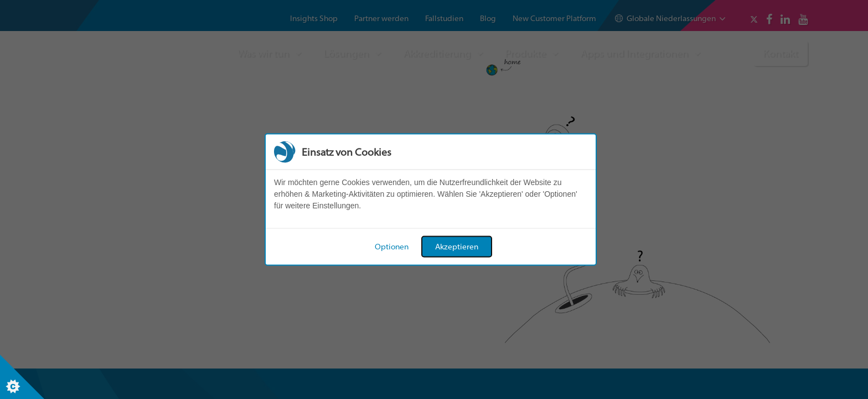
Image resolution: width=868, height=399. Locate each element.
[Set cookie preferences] (22, 377)
